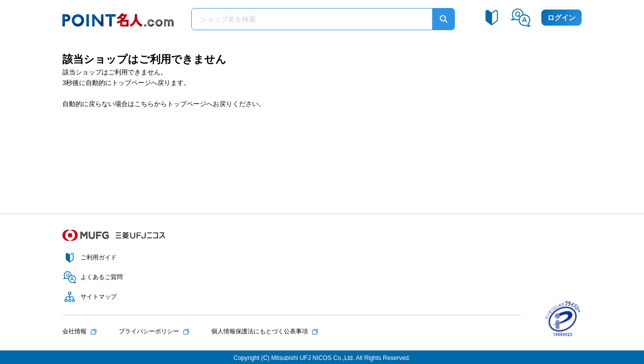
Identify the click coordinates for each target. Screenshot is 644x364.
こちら (144, 104)
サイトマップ (99, 297)
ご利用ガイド (99, 257)
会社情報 (74, 331)
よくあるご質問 (102, 277)
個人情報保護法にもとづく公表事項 (260, 331)
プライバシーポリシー (149, 331)
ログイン (561, 18)
